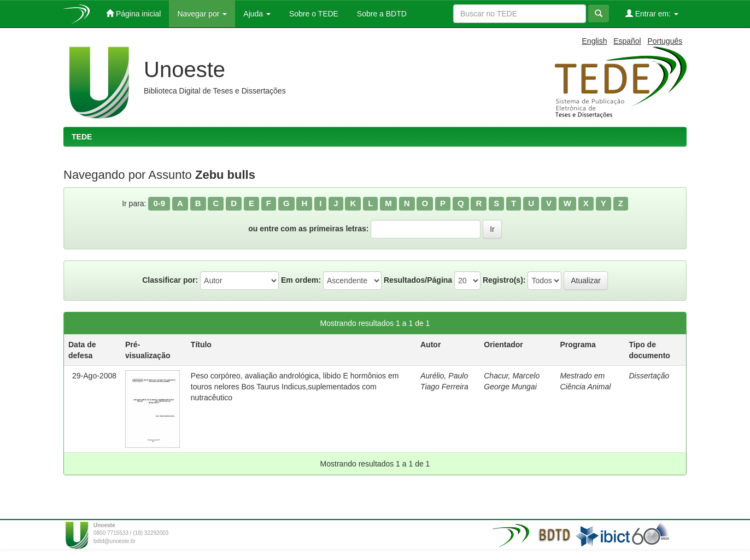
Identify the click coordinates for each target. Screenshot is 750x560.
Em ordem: (301, 280)
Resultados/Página (418, 280)
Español (627, 41)
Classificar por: (170, 280)
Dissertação (649, 376)
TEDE (82, 137)
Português (665, 41)
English (595, 41)
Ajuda (257, 14)
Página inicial (133, 13)
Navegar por (202, 14)
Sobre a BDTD (381, 14)
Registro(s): (504, 280)
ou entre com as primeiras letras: (308, 229)
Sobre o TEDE (313, 14)
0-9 (159, 203)
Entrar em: (652, 13)
